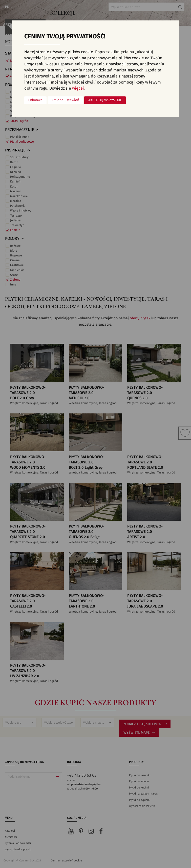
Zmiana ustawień (65, 100)
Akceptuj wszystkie (105, 100)
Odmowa (35, 100)
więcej (78, 88)
